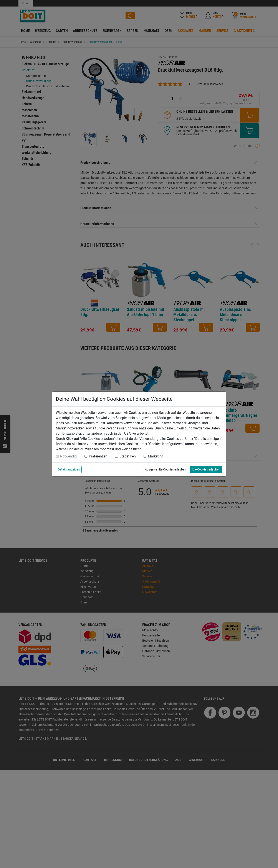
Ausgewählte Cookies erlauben (165, 469)
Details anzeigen (69, 469)
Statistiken (128, 456)
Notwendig (68, 456)
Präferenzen (98, 456)
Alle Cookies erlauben (206, 469)
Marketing (156, 456)
